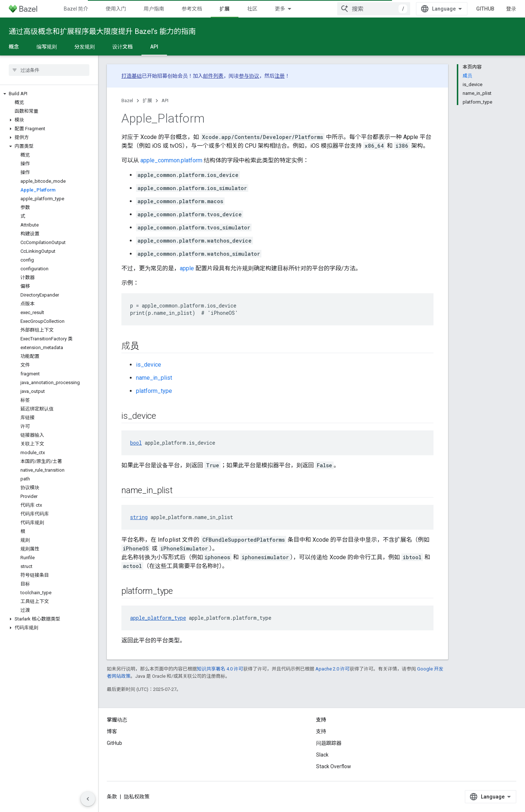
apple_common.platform (171, 160)
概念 (14, 47)
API (165, 100)
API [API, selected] (154, 47)
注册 (280, 76)
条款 (112, 797)
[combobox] (374, 9)
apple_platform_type (158, 618)
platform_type (154, 391)
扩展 (147, 100)
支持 (321, 731)
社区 (252, 9)
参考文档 (192, 9)
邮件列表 (213, 76)
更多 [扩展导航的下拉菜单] (280, 9)
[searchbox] (49, 70)
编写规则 (47, 47)
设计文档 (122, 47)
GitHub (485, 9)
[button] (49, 94)
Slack (322, 755)
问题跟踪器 (329, 743)
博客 (112, 731)
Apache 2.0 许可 (332, 669)
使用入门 (116, 9)
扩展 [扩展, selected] (225, 9)
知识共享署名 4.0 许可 (220, 669)
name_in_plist (154, 378)
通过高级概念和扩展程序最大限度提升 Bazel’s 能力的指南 (102, 31)
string (139, 517)
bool (136, 443)
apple (187, 268)
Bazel (127, 100)
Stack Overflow (334, 766)
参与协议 (249, 76)
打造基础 (132, 76)
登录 (511, 9)
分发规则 (85, 47)
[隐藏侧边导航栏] (88, 799)
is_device (149, 365)
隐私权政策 (137, 797)
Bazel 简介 (76, 9)
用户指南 (154, 9)
